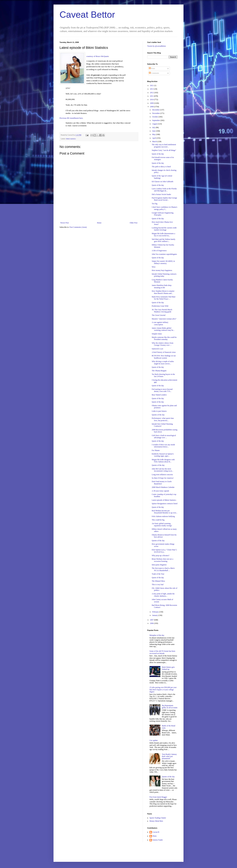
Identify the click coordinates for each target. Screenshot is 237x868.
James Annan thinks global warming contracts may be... (163, 329)
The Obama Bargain (159, 371)
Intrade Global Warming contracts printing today (164, 275)
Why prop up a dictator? (161, 556)
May (154, 134)
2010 (152, 100)
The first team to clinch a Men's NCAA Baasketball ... (163, 569)
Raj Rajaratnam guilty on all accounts (170, 707)
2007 (152, 620)
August (155, 124)
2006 (152, 623)
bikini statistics (71, 139)
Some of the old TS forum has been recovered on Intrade (162, 652)
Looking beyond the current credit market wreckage (164, 229)
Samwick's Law (157, 349)
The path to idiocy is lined (161, 167)
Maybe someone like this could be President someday (164, 338)
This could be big (158, 520)
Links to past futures (159, 411)
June (154, 131)
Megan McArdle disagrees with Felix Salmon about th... (163, 461)
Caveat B (156, 832)
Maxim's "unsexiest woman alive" (164, 319)
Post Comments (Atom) (78, 227)
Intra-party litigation (159, 565)
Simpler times (157, 334)
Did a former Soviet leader (161, 194)
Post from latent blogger (158, 797)
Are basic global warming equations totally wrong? (162, 525)
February (156, 612)
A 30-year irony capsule (160, 491)
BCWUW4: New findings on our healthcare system (164, 357)
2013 (152, 89)
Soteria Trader (158, 840)
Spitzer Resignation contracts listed (165, 504)
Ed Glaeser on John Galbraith (162, 182)
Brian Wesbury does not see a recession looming (162, 560)
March (155, 142)
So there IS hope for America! (163, 478)
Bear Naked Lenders (159, 395)
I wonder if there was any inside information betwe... (163, 446)
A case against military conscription (160, 323)
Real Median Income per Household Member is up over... (165, 512)
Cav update (154, 740)
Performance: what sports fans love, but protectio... (163, 419)
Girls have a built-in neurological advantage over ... (164, 436)
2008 (152, 107)
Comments (154, 73)
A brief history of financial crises (164, 352)
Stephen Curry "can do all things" (164, 150)
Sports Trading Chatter (158, 818)
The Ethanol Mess (158, 581)
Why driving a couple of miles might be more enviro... (163, 362)
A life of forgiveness (159, 251)
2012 (152, 93)
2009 (152, 103)
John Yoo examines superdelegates (164, 254)
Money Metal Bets (156, 821)
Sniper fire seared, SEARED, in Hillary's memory (163, 262)
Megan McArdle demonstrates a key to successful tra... (163, 235)
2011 (152, 96)
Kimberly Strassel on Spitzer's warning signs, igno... (163, 455)
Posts (152, 68)
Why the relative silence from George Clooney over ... (163, 344)
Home (99, 223)
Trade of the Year (158, 574)
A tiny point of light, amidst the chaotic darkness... (163, 595)
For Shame (156, 450)
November (156, 113)
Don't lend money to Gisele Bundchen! (162, 483)
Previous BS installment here (71, 118)
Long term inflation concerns (162, 475)
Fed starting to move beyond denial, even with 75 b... (162, 390)
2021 (152, 85)
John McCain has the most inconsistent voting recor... (162, 470)
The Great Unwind (159, 315)
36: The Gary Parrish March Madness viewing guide (162, 311)
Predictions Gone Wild (160, 306)
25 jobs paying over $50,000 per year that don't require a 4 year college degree (163, 690)
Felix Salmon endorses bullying (163, 516)
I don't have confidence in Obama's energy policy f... (165, 208)
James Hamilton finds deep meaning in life (162, 286)
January (155, 615)
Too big (155, 204)
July (154, 127)
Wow (154, 267)
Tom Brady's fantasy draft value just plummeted (169, 756)
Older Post (134, 223)
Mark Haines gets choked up (168, 668)
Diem (155, 836)
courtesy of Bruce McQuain (97, 56)
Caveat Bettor (87, 15)
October (155, 117)
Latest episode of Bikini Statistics (164, 500)
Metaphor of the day (157, 635)
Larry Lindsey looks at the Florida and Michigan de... (164, 190)
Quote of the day (158, 154)
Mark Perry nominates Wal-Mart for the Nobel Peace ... (164, 298)
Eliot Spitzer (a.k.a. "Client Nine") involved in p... (164, 551)
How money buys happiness (162, 270)
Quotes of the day (158, 415)
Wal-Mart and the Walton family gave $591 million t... (164, 240)
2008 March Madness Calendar (163, 487)
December (156, 110)
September (156, 120)
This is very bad (158, 585)
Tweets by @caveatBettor (157, 46)
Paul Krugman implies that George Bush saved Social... (164, 199)
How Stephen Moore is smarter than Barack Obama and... (163, 292)
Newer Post (65, 223)
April (154, 138)
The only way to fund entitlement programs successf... (164, 146)
